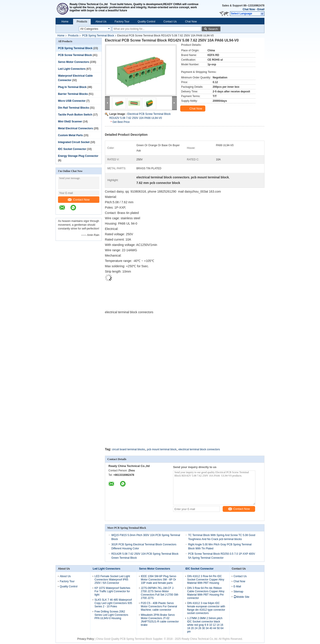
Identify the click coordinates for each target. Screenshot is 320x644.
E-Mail (237, 586)
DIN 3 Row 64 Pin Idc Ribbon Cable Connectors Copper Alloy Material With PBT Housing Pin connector (206, 593)
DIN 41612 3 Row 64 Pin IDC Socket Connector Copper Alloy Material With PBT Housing (206, 580)
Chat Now (249, 9)
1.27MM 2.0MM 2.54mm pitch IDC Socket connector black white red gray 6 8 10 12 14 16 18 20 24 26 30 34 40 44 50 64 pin (205, 625)
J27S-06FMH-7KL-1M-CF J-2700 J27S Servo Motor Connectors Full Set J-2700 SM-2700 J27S (160, 593)
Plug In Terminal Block (72, 87)
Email (261, 9)
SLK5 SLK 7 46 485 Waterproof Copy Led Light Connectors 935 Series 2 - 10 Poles (113, 603)
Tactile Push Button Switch (75, 115)
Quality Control (146, 22)
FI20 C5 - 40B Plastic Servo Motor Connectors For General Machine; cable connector (159, 606)
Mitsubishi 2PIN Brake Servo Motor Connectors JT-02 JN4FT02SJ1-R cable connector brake (160, 620)
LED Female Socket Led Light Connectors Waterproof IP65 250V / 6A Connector (112, 580)
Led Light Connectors (72, 69)
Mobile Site (241, 597)
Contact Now (79, 200)
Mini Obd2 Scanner (70, 122)
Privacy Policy (86, 639)
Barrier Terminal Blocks (73, 94)
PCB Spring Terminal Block (98, 36)
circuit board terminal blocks (129, 449)
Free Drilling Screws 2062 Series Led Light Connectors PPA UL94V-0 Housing (111, 615)
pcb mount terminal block (162, 449)
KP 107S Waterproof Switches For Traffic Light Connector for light (112, 591)
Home (65, 22)
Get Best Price (121, 122)
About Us (101, 22)
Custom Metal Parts (70, 135)
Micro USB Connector (72, 101)
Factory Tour (122, 22)
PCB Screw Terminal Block (75, 55)
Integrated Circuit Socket (74, 142)
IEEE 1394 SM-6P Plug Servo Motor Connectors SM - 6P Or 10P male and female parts (159, 580)
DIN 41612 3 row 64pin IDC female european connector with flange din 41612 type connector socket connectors (206, 608)
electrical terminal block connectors (199, 449)
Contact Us (170, 22)
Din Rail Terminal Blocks (74, 108)
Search (213, 29)
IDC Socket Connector (72, 149)
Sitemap (238, 592)
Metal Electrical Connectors (75, 128)
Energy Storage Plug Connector (78, 156)
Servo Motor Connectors (74, 62)
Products (82, 22)
